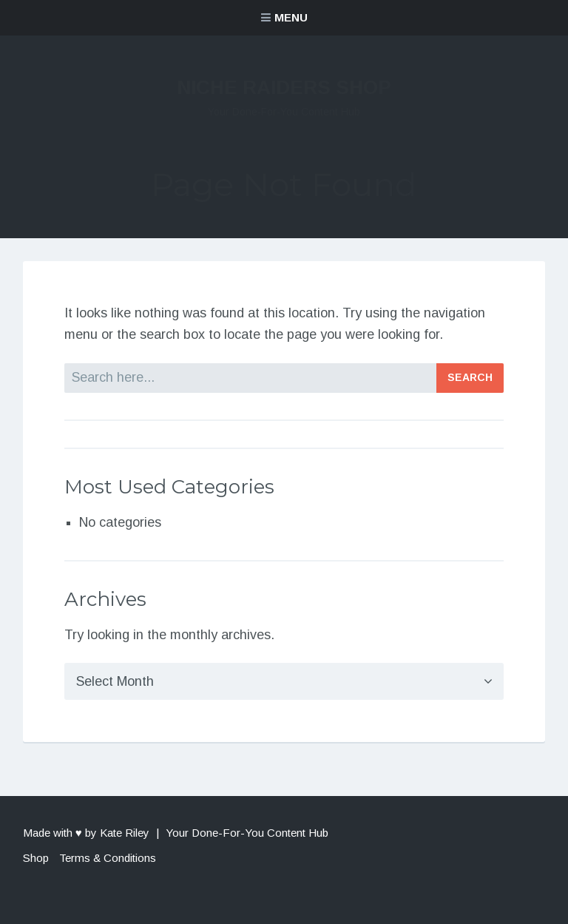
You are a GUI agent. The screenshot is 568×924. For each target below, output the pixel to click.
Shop (36, 858)
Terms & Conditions (108, 858)
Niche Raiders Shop (284, 87)
